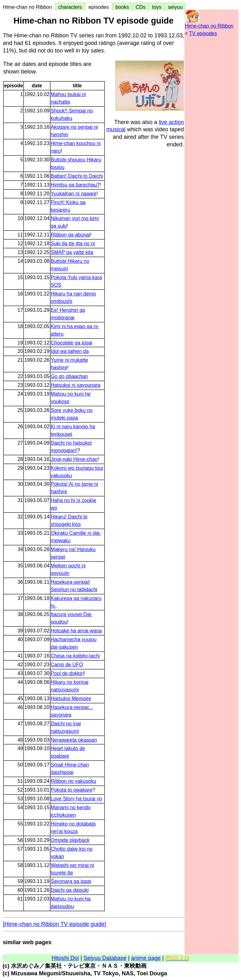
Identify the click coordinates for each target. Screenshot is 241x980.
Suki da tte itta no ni (73, 244)
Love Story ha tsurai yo (77, 799)
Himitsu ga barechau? (75, 185)
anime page (146, 958)
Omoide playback (70, 840)
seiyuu (175, 7)
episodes (99, 7)
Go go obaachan (69, 376)
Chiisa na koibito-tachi (75, 656)
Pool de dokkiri (67, 673)
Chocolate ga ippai (72, 343)
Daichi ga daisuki (70, 890)
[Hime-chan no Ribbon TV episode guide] (54, 924)
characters (70, 7)
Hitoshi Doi (65, 958)
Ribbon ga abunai (70, 235)
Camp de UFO (67, 665)
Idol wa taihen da (70, 351)
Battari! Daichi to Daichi (77, 176)
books (122, 7)
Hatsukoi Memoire (71, 698)
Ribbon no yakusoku (74, 781)
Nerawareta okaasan (74, 740)
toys (157, 7)
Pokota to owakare (72, 790)
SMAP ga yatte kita (72, 252)
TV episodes (203, 33)
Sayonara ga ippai (71, 881)
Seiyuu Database (105, 958)
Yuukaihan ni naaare (74, 194)
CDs (140, 7)
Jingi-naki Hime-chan (74, 459)
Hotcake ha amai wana (76, 631)
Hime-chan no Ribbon (29, 7)
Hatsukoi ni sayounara (76, 385)
